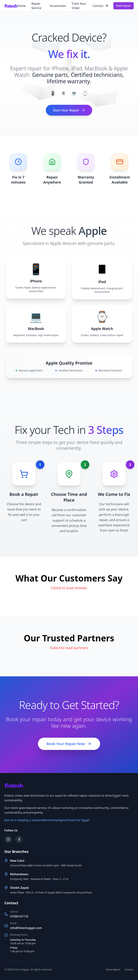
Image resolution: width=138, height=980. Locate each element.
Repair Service (36, 6)
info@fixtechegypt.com (26, 928)
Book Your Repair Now (69, 744)
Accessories (58, 6)
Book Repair (124, 6)
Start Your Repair (69, 110)
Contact (98, 6)
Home (22, 6)
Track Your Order (79, 6)
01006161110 (19, 916)
